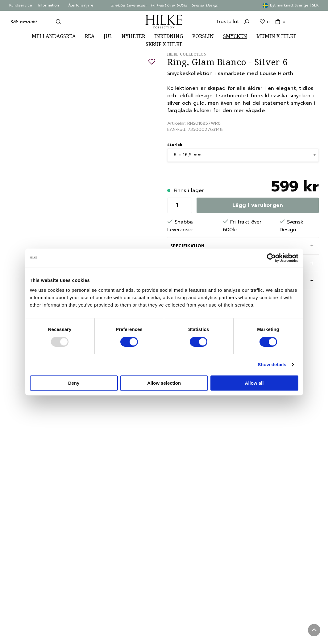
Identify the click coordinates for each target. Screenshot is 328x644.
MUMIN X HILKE (276, 36)
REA (90, 36)
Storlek (175, 145)
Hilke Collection (187, 54)
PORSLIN (203, 36)
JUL (108, 36)
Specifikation (187, 246)
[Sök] (57, 22)
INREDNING (169, 36)
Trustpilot (227, 22)
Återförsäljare (81, 5)
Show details (272, 364)
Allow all (254, 383)
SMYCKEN (235, 36)
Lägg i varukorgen (258, 205)
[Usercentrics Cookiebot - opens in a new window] (271, 258)
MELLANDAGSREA (54, 36)
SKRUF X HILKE (164, 44)
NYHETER (133, 36)
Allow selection (164, 383)
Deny (74, 383)
